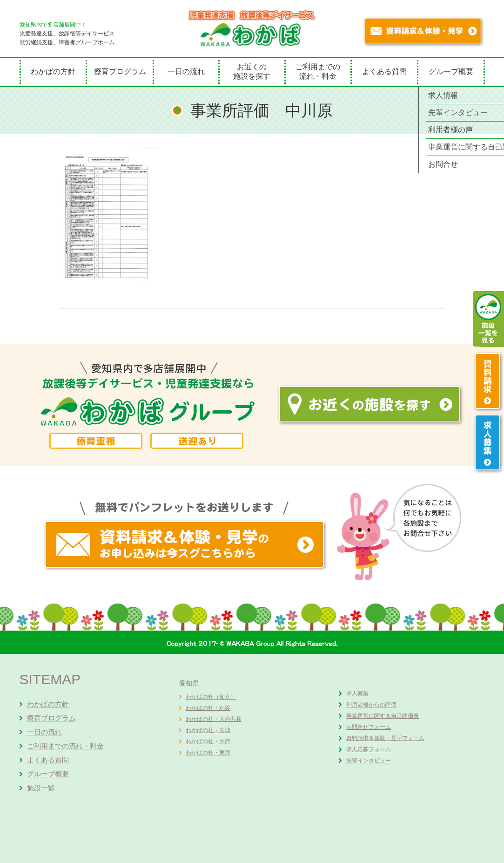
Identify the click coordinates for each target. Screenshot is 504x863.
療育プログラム (120, 71)
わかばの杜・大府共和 (214, 719)
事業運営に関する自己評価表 (383, 716)
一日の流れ (186, 71)
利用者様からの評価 (371, 705)
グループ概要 (451, 71)
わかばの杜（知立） (211, 697)
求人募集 (357, 693)
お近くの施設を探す (252, 71)
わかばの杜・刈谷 (208, 708)
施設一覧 (41, 788)
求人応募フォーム (369, 749)
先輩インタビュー (369, 761)
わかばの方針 (53, 71)
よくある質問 (384, 71)
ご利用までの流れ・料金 (318, 71)
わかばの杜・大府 (208, 741)
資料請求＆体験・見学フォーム (385, 738)
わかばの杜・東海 (208, 753)
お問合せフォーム (369, 727)
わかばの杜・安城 (208, 730)
